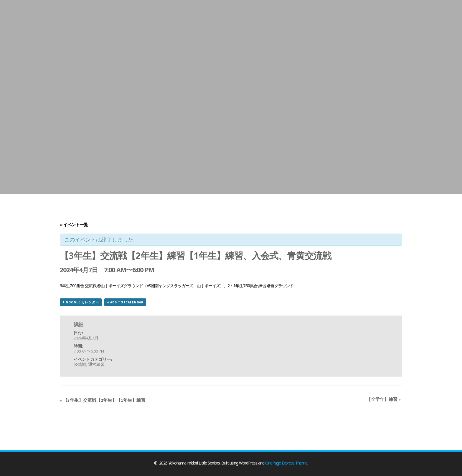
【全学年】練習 (384, 399)
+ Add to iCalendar (125, 302)
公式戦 (80, 364)
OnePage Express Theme (286, 463)
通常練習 (96, 364)
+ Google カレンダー (81, 302)
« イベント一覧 (74, 224)
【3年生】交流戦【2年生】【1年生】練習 (103, 400)
